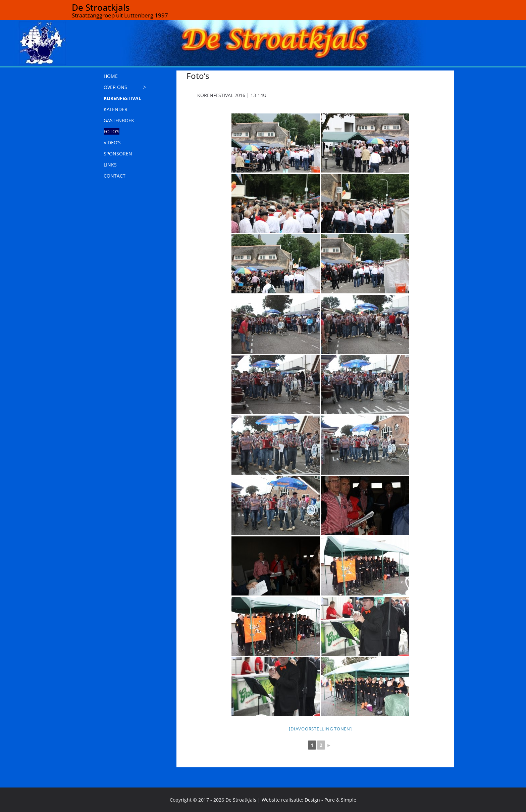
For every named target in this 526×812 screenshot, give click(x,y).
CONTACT (115, 176)
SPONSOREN (118, 154)
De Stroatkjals (101, 7)
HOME (111, 76)
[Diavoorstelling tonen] (320, 729)
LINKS (110, 165)
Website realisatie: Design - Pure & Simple (309, 800)
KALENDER (116, 109)
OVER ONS (115, 87)
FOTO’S (112, 131)
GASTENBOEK (119, 120)
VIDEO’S (112, 142)
